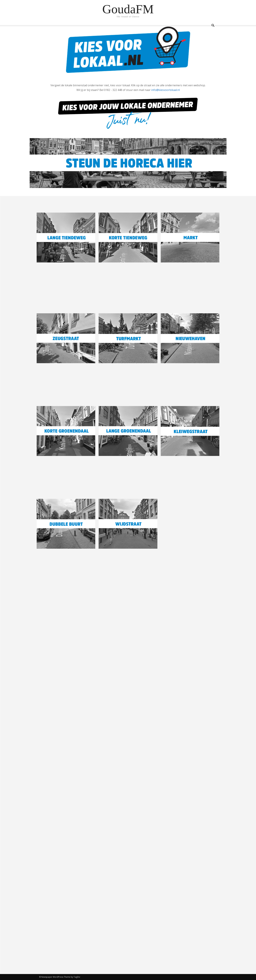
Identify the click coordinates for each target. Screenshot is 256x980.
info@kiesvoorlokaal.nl (165, 90)
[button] (213, 26)
